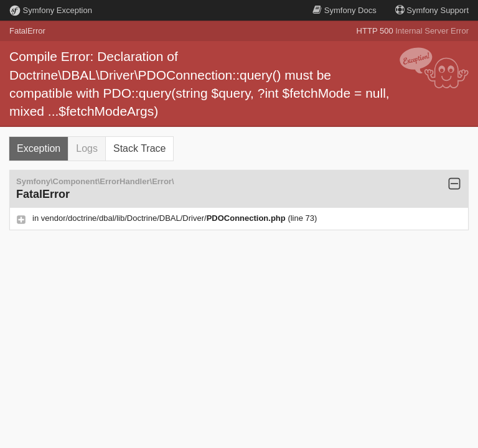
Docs (344, 10)
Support (432, 10)
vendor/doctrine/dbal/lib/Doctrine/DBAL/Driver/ (165, 218)
